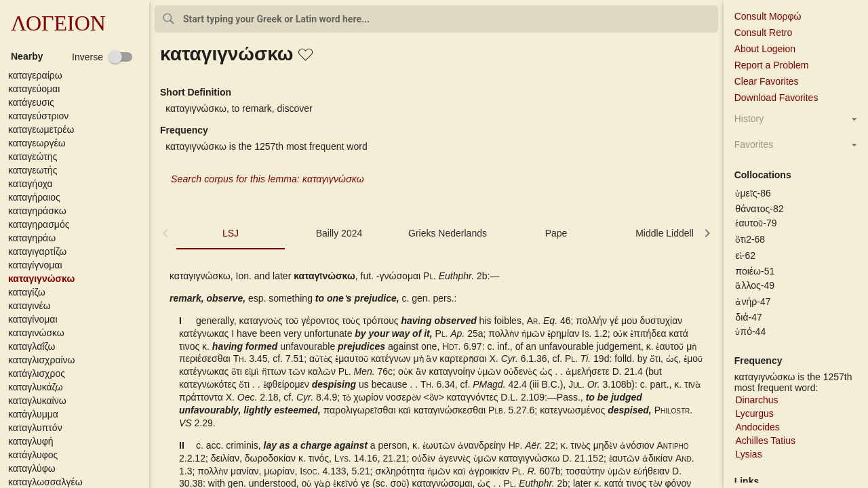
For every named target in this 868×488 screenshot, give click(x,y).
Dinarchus (756, 400)
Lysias (748, 454)
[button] (77, 75)
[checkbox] (102, 57)
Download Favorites (776, 98)
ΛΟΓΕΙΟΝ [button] (58, 23)
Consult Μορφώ (768, 16)
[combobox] (436, 19)
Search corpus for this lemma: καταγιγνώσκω (268, 179)
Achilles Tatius (765, 441)
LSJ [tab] (231, 233)
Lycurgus (754, 413)
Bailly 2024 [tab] (339, 233)
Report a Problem (772, 65)
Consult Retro (764, 33)
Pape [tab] (556, 233)
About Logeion (765, 49)
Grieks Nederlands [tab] (448, 233)
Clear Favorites (767, 81)
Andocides (757, 427)
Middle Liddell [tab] (665, 233)
